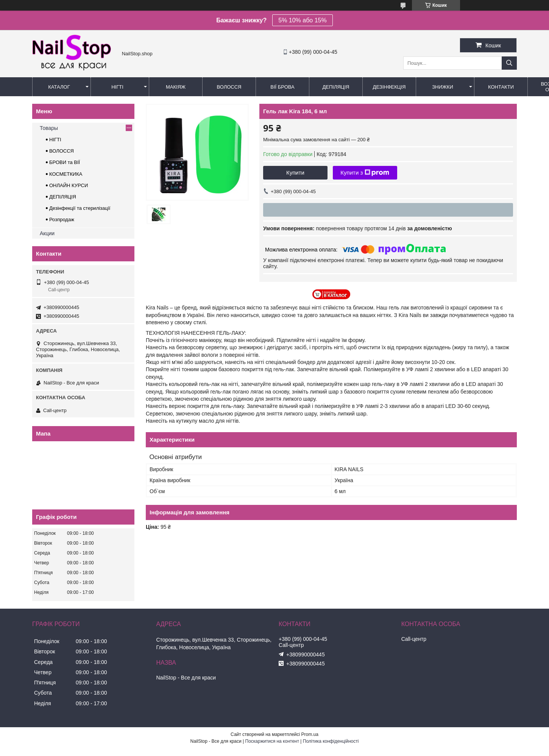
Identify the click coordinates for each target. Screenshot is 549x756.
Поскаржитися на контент (272, 741)
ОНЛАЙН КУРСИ (69, 185)
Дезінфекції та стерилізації (80, 208)
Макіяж (176, 87)
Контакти (501, 87)
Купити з (365, 173)
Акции (47, 233)
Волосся (229, 87)
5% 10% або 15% (302, 20)
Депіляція (336, 87)
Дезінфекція (389, 87)
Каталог (59, 87)
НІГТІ (55, 140)
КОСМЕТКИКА (66, 174)
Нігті (117, 87)
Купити (295, 173)
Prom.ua (310, 734)
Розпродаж (62, 219)
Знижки (443, 87)
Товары (49, 128)
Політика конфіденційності (331, 741)
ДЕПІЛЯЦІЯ (63, 197)
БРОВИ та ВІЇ (65, 162)
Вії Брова (282, 87)
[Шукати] (509, 63)
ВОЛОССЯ (62, 151)
